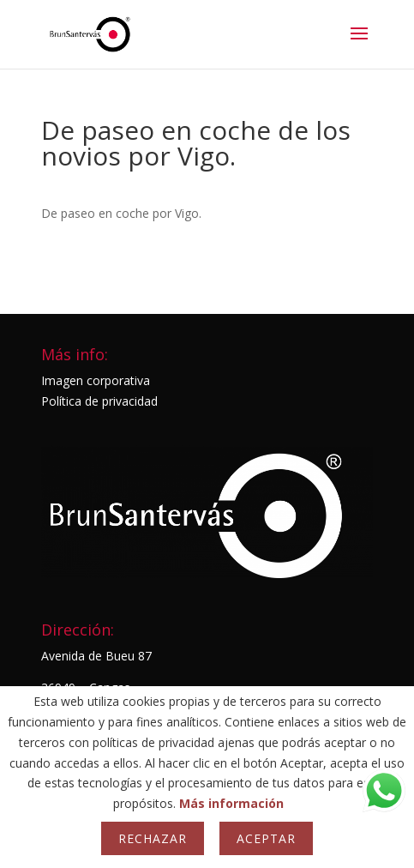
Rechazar (153, 838)
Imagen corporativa (96, 380)
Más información (231, 803)
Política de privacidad (99, 401)
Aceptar (266, 838)
